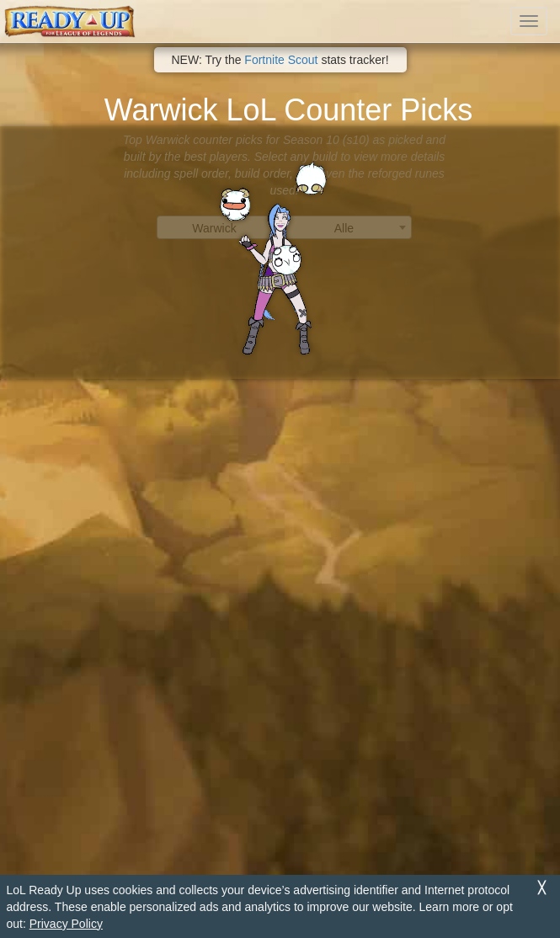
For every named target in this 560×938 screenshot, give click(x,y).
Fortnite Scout (281, 60)
